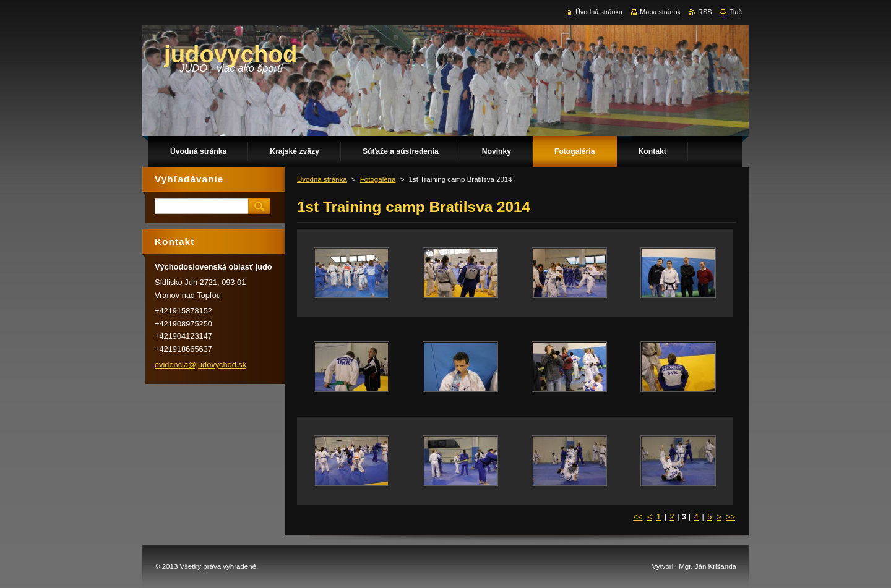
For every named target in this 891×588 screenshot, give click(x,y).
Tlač (735, 12)
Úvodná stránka (322, 179)
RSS (705, 12)
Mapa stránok (660, 12)
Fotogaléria (378, 179)
